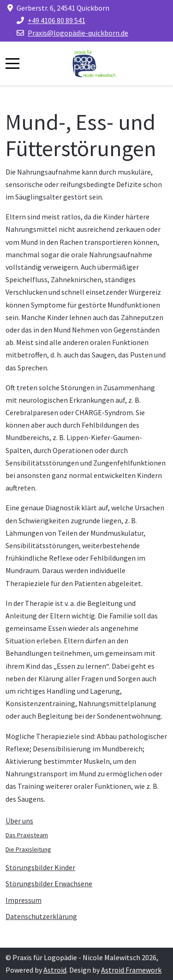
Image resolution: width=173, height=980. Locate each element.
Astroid (55, 970)
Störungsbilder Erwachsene (49, 883)
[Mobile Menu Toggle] (12, 63)
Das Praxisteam (27, 835)
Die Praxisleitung (28, 849)
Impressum (24, 900)
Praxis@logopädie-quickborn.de (78, 33)
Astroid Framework (131, 970)
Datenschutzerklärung (41, 916)
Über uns (19, 821)
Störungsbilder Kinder (40, 867)
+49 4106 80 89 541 (57, 20)
